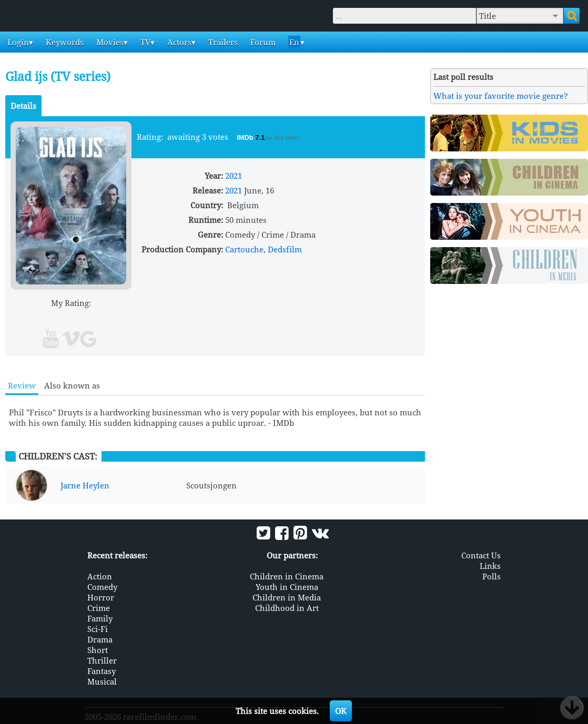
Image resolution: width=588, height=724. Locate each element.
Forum (262, 42)
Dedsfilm (285, 249)
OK (341, 711)
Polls (491, 576)
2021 (234, 176)
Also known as (72, 385)
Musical (102, 681)
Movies (109, 42)
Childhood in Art (287, 608)
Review (22, 385)
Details (23, 106)
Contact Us (481, 555)
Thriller (102, 660)
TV (144, 42)
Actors (178, 42)
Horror (101, 597)
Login (17, 42)
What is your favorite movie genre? (501, 96)
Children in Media (287, 597)
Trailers (222, 42)
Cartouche (244, 249)
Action (100, 576)
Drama (100, 639)
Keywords (64, 42)
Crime (99, 608)
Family (100, 618)
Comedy (102, 587)
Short (98, 650)
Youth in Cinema (287, 587)
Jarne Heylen (85, 485)
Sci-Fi (98, 629)
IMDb (246, 137)
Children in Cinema (287, 576)
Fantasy (102, 671)
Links (490, 566)
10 (111, 315)
